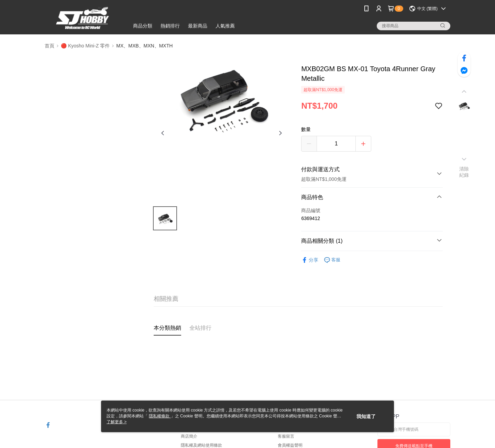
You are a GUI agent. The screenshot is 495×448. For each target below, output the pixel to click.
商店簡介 (189, 436)
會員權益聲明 (290, 445)
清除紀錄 (464, 172)
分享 (310, 260)
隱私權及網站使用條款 (201, 445)
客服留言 (286, 436)
